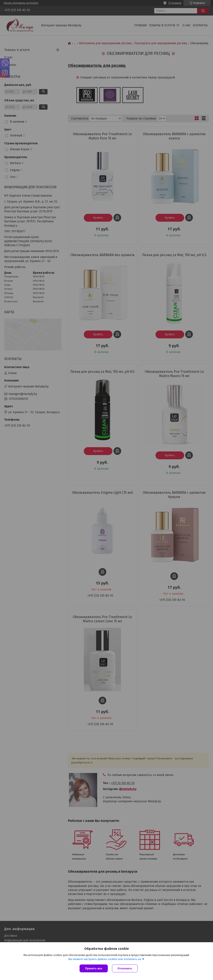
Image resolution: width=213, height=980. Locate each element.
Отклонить (125, 968)
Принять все (94, 968)
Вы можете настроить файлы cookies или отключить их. (105, 959)
